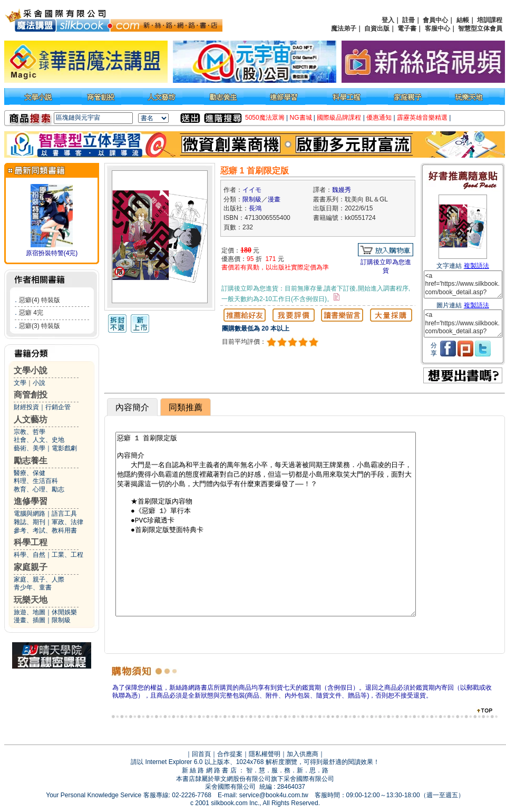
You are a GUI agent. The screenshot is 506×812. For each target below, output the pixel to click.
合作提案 (230, 754)
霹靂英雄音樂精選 (422, 118)
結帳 (463, 20)
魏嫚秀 (342, 190)
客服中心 (437, 28)
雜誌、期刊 (30, 522)
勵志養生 (31, 461)
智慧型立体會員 (480, 28)
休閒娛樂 (64, 612)
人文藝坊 (31, 419)
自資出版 (377, 28)
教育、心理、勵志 (39, 489)
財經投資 (26, 407)
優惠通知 (379, 118)
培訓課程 (490, 20)
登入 (388, 20)
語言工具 (64, 514)
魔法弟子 (344, 28)
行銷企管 (58, 407)
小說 (39, 383)
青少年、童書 (33, 587)
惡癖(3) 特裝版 (40, 326)
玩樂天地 (31, 600)
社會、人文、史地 (39, 440)
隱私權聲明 (265, 754)
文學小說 (31, 370)
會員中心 (435, 20)
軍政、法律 (67, 522)
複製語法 (476, 266)
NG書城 (301, 118)
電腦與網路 (30, 514)
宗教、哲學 (30, 432)
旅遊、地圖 (30, 612)
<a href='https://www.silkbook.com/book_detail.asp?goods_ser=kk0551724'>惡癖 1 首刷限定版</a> (463, 284)
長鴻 (255, 208)
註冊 (408, 20)
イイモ (252, 190)
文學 (20, 383)
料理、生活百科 (36, 481)
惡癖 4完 (31, 313)
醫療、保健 (30, 473)
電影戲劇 (64, 448)
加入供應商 (303, 754)
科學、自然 (30, 555)
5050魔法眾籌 (265, 118)
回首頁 (201, 754)
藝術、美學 (30, 448)
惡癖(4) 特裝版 (40, 300)
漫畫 (274, 199)
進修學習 (31, 501)
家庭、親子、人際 (39, 579)
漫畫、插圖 (30, 620)
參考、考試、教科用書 (45, 530)
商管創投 (31, 395)
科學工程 (31, 542)
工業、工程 (67, 555)
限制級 (61, 620)
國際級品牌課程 (339, 118)
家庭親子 (31, 567)
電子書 (407, 28)
